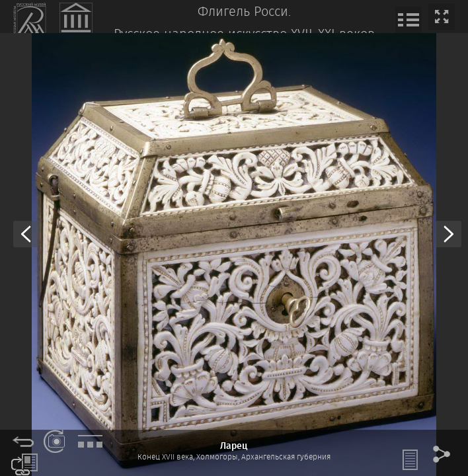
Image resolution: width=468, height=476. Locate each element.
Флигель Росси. (244, 12)
